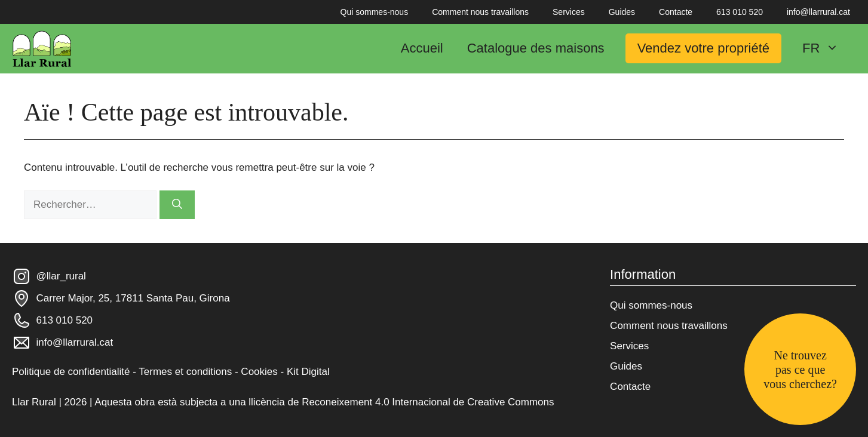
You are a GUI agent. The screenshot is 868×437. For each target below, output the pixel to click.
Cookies (259, 372)
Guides (622, 12)
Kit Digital (308, 372)
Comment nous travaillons (480, 12)
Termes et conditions (185, 372)
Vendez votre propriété (703, 48)
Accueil (422, 48)
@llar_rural (61, 276)
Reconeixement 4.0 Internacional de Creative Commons (428, 402)
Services (569, 12)
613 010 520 (740, 12)
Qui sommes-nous (375, 12)
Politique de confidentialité (71, 372)
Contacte (676, 12)
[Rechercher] (177, 205)
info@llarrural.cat (818, 12)
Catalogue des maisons (536, 48)
